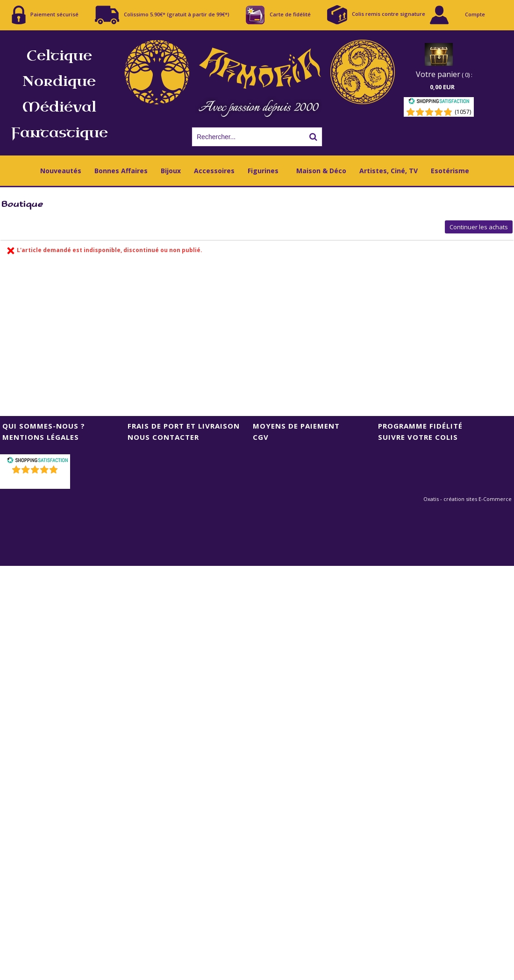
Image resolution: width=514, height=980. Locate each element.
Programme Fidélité (420, 426)
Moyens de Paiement (296, 426)
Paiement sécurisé (45, 15)
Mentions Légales (41, 437)
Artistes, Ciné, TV (389, 171)
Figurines (263, 171)
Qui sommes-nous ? (44, 426)
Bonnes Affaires (121, 171)
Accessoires (214, 171)
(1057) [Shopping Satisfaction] (463, 112)
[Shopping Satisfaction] (439, 102)
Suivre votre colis (418, 437)
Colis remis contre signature (376, 15)
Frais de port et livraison (184, 426)
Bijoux (171, 171)
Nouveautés (61, 171)
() (36, 482)
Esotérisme (450, 171)
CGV (261, 437)
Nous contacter (163, 437)
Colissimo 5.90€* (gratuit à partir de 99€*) (162, 15)
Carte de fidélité (278, 15)
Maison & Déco (321, 171)
